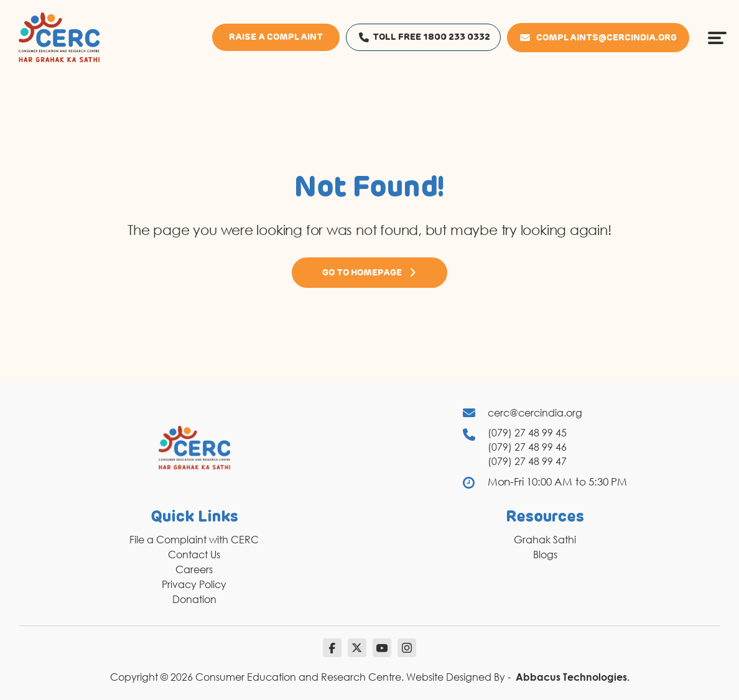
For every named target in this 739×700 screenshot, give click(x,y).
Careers (194, 569)
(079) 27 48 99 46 (527, 447)
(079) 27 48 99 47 (527, 461)
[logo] (59, 37)
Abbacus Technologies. (573, 677)
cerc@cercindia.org (535, 413)
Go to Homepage (369, 272)
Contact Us (194, 555)
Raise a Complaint (276, 37)
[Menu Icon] (717, 37)
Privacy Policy (194, 584)
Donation (194, 599)
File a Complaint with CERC (194, 540)
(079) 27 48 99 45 (527, 433)
